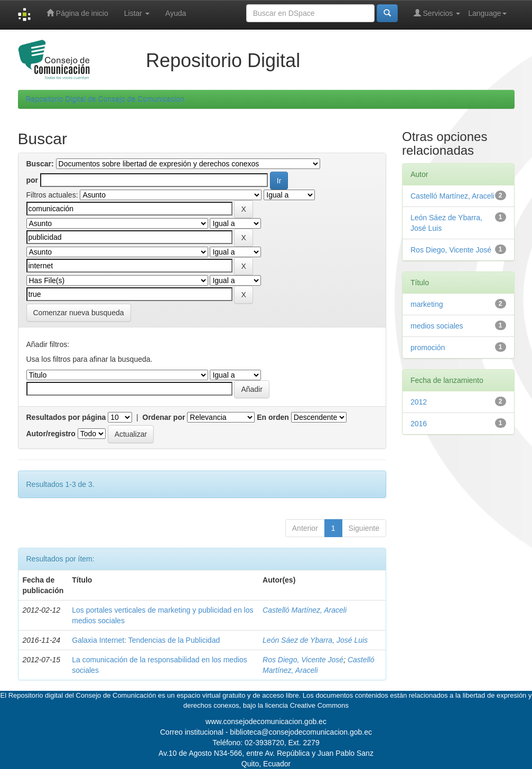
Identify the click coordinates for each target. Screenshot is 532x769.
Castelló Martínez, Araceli (305, 610)
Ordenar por (164, 417)
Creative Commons (319, 705)
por (32, 180)
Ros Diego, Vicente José (303, 660)
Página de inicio (77, 13)
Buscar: (40, 164)
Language (487, 13)
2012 (419, 402)
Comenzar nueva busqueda (79, 313)
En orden (273, 417)
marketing (427, 304)
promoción (428, 348)
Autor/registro (51, 434)
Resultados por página (66, 417)
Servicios (437, 13)
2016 (419, 424)
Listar (137, 13)
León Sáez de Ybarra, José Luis (315, 640)
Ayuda (176, 13)
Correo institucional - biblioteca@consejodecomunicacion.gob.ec (266, 732)
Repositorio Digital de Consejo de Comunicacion (105, 99)
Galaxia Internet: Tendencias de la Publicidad (146, 640)
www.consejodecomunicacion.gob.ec (266, 721)
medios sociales (437, 326)
